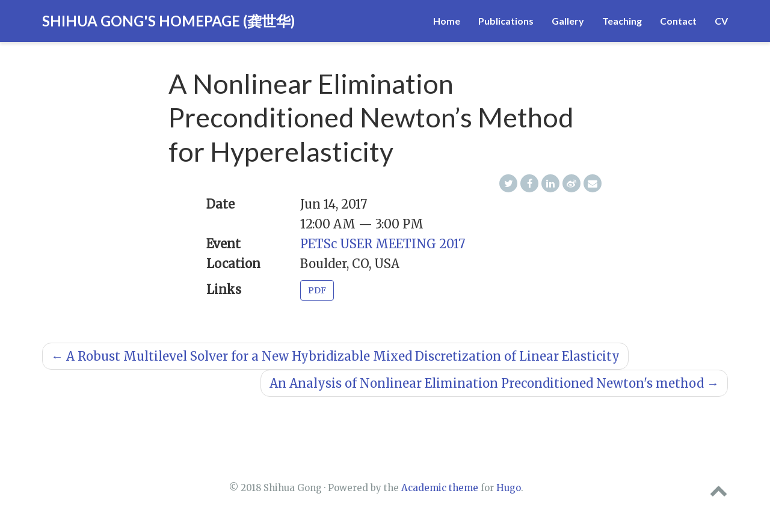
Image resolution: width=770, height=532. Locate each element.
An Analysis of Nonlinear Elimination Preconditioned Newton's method (494, 383)
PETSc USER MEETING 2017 (383, 244)
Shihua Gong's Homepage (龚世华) (168, 21)
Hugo (509, 488)
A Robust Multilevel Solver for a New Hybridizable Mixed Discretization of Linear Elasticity (335, 356)
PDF (317, 290)
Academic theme (440, 488)
